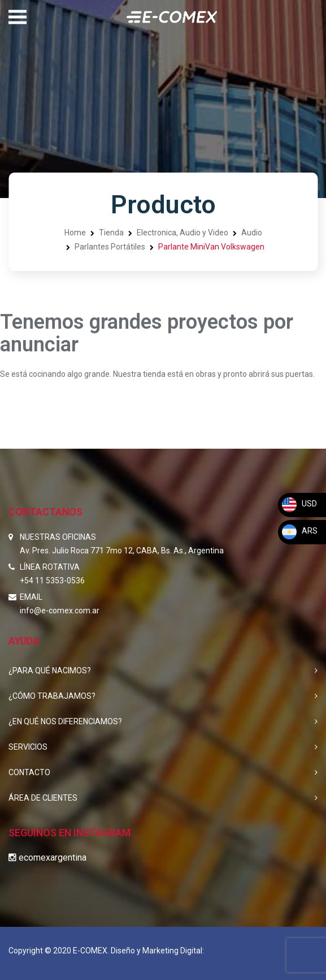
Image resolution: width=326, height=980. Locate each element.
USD (299, 504)
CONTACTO (29, 772)
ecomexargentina (47, 857)
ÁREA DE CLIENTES (43, 798)
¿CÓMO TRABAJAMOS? (52, 696)
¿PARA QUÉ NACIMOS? (50, 670)
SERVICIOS (28, 747)
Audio (252, 233)
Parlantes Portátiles (110, 247)
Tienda (111, 233)
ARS (299, 531)
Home (75, 233)
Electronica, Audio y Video (182, 233)
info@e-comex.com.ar (60, 611)
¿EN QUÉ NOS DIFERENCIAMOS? (65, 721)
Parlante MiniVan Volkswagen (211, 247)
